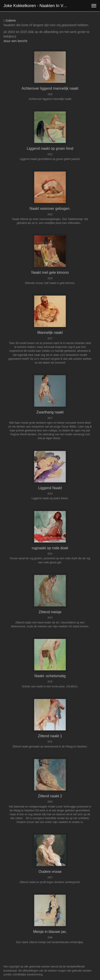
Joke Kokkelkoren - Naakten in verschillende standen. (38, 6)
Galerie (10, 21)
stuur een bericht (15, 41)
